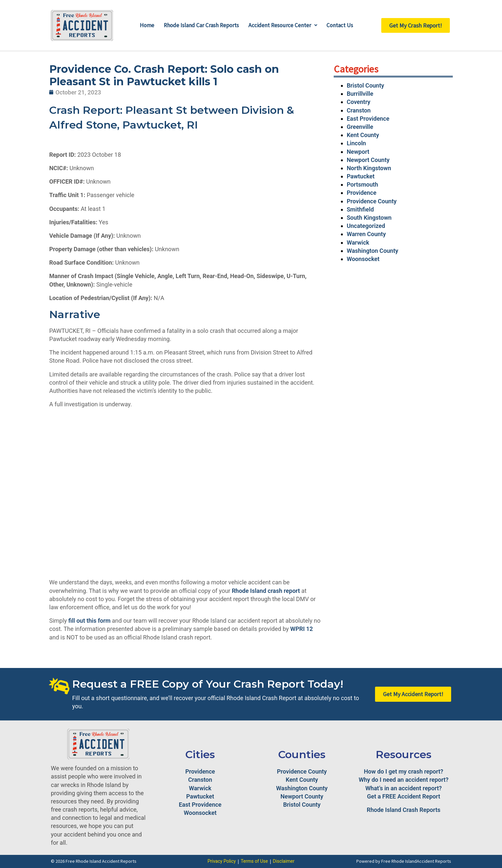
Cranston (359, 110)
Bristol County (366, 85)
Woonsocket (363, 259)
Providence (362, 193)
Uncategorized (366, 226)
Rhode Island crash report (266, 591)
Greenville (360, 127)
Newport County (368, 160)
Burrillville (360, 94)
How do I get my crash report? (404, 771)
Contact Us (343, 25)
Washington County (373, 251)
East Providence (368, 119)
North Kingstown (369, 168)
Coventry (359, 102)
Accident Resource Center (284, 25)
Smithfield (360, 209)
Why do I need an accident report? (404, 780)
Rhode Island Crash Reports (404, 810)
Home (144, 25)
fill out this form (89, 621)
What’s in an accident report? (404, 788)
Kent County (363, 135)
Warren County (366, 234)
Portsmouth (363, 184)
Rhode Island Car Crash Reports (201, 25)
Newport (358, 152)
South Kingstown (369, 218)
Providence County (372, 201)
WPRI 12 (302, 629)
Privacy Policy (221, 861)
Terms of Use (254, 861)
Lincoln (356, 143)
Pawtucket (361, 176)
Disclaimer (284, 861)
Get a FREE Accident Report (404, 796)
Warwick (358, 242)
